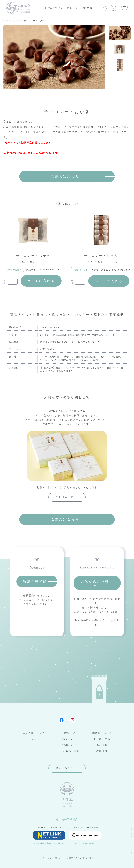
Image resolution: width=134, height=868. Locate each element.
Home (6, 21)
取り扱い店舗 (102, 739)
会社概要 (102, 745)
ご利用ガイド (90, 8)
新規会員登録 (35, 581)
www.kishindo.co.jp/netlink (49, 837)
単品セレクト (70, 739)
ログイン (105, 8)
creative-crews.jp (85, 837)
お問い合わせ (65, 768)
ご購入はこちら (65, 176)
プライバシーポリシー (51, 858)
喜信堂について (54, 8)
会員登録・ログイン (35, 733)
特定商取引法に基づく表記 (80, 858)
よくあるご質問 (70, 751)
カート (114, 8)
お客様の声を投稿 (95, 583)
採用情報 (102, 751)
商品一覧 (72, 8)
